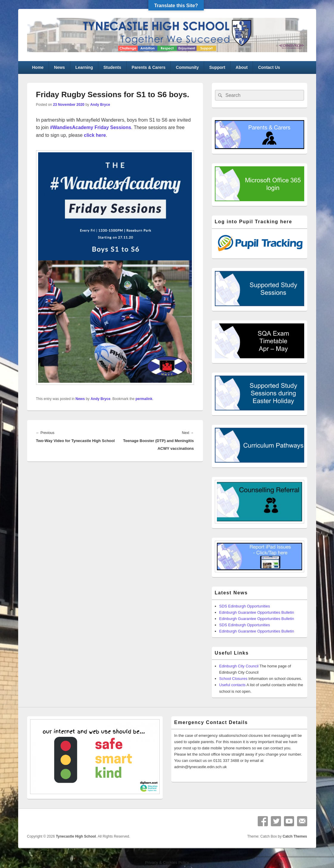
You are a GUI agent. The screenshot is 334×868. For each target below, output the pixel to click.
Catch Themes (295, 836)
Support (217, 67)
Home (38, 67)
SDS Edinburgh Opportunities (245, 606)
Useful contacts (233, 685)
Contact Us (269, 67)
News (59, 67)
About (242, 67)
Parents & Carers (149, 67)
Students (112, 67)
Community (187, 67)
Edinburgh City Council (239, 666)
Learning (84, 67)
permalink (144, 399)
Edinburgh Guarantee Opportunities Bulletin (257, 612)
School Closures (233, 679)
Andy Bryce (100, 105)
